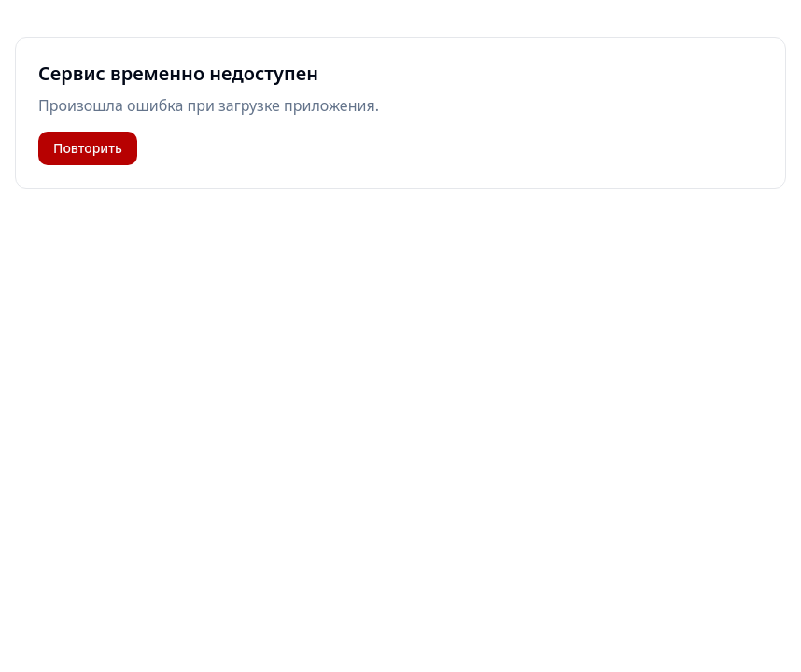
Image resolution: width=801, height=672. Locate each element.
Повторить (88, 148)
